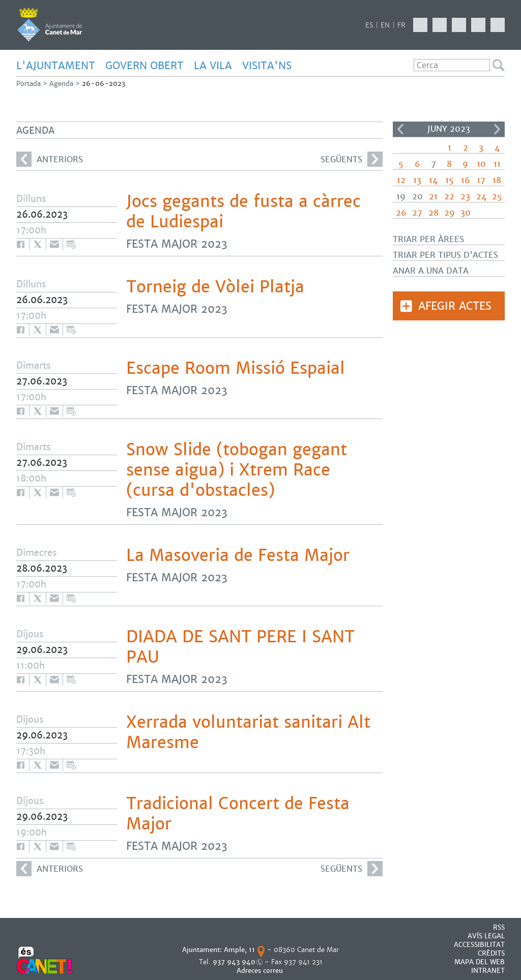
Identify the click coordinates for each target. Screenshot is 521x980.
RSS (499, 927)
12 (401, 180)
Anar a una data (431, 271)
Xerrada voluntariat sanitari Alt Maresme (248, 732)
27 (417, 213)
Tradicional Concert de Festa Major (238, 814)
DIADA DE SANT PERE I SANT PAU (240, 647)
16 (466, 180)
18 (497, 180)
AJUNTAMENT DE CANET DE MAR (50, 24)
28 (433, 213)
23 (465, 197)
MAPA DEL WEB (480, 962)
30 (466, 213)
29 (450, 213)
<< (400, 129)
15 (450, 180)
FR (401, 25)
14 (433, 180)
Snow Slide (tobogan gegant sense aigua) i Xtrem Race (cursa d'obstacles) (237, 470)
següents (352, 159)
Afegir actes (455, 306)
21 (433, 197)
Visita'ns (267, 66)
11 (497, 164)
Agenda (61, 84)
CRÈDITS (491, 953)
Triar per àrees (428, 239)
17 (481, 180)
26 (401, 213)
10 (481, 164)
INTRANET (488, 971)
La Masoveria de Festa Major (238, 555)
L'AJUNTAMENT (56, 66)
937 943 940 (234, 962)
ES (369, 25)
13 (417, 180)
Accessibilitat (479, 945)
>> (497, 129)
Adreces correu (261, 971)
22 (449, 197)
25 (497, 197)
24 (481, 197)
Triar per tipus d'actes (445, 255)
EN (385, 25)
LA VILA (213, 66)
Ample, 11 (239, 950)
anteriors (50, 159)
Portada (28, 84)
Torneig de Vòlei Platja (215, 287)
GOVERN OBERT (144, 66)
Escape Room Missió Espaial (236, 368)
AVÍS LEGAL (486, 936)
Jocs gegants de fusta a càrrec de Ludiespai (243, 212)
